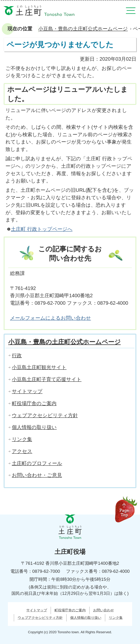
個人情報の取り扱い (34, 427)
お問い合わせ (104, 610)
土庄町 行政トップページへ (42, 229)
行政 (17, 355)
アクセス (22, 451)
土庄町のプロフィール (37, 463)
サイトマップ (27, 391)
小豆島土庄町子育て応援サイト (47, 379)
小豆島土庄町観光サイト (39, 367)
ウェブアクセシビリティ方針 (45, 415)
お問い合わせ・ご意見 (37, 475)
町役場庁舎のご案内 (34, 403)
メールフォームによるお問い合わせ (50, 318)
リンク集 (22, 439)
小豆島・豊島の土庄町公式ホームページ (83, 29)
